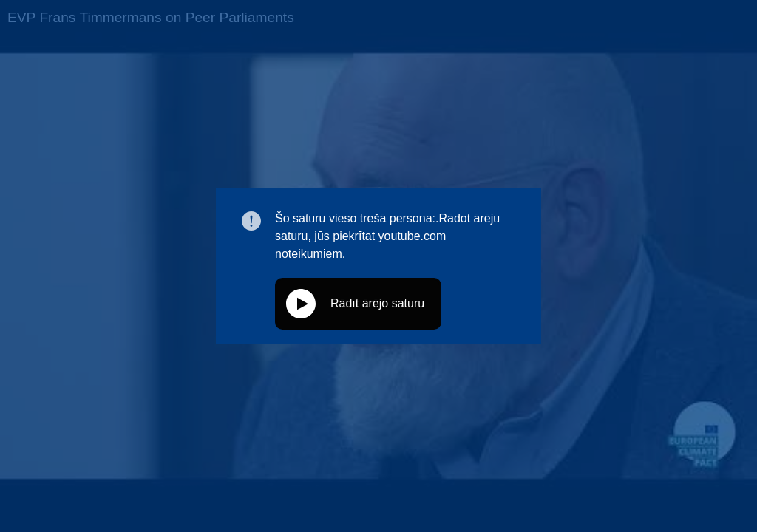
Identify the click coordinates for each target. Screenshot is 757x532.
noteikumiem (309, 254)
